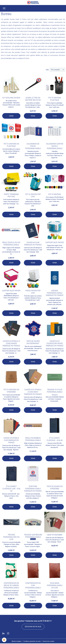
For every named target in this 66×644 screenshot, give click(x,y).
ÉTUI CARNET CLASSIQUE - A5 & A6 (55, 439)
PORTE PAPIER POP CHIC (33, 292)
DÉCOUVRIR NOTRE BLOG (33, 627)
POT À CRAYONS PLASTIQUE (55, 99)
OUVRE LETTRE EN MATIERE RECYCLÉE (33, 99)
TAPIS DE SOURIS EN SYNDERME (55, 487)
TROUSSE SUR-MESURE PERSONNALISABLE (33, 536)
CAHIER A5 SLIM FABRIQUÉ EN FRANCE (33, 244)
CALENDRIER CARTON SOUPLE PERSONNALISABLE (55, 146)
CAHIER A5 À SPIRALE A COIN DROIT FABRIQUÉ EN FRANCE (33, 392)
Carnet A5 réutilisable (55, 535)
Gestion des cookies (49, 641)
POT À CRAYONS (55, 194)
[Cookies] (4, 640)
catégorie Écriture (23, 58)
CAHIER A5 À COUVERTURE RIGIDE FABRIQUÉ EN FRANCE (55, 343)
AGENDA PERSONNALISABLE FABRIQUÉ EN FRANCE (55, 293)
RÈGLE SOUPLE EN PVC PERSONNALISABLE (11, 244)
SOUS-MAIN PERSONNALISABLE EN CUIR (55, 585)
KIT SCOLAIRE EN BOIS (11, 98)
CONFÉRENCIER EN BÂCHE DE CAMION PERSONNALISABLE (11, 585)
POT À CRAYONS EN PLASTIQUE (11, 145)
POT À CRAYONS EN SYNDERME (11, 391)
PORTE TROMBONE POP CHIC (11, 195)
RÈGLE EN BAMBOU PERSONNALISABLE (33, 439)
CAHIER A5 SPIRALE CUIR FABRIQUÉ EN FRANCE (11, 440)
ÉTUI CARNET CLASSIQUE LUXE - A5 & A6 (11, 489)
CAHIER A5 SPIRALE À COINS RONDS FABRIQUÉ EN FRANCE (11, 343)
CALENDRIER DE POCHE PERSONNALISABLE (33, 146)
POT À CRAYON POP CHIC (33, 195)
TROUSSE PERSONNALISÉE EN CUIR (11, 537)
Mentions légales (17, 641)
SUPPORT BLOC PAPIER (55, 242)
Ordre (47, 70)
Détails (11, 116)
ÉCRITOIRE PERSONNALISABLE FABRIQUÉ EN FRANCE (33, 489)
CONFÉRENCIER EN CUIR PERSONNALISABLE (33, 585)
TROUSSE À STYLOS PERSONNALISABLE (55, 391)
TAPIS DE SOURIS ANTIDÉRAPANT (33, 342)
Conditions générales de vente (32, 641)
